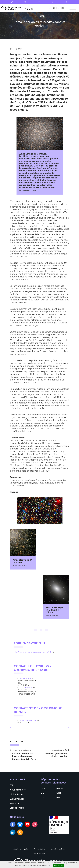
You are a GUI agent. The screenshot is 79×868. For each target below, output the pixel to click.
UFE (58, 798)
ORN (59, 793)
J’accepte (58, 866)
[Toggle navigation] (73, 8)
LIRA (43, 789)
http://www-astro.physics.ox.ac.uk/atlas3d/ (33, 652)
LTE (42, 793)
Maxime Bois (25, 679)
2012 (42, 16)
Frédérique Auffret (28, 721)
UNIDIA (60, 789)
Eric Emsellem (26, 687)
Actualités (17, 742)
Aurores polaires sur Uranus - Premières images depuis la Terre (24, 756)
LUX (43, 798)
